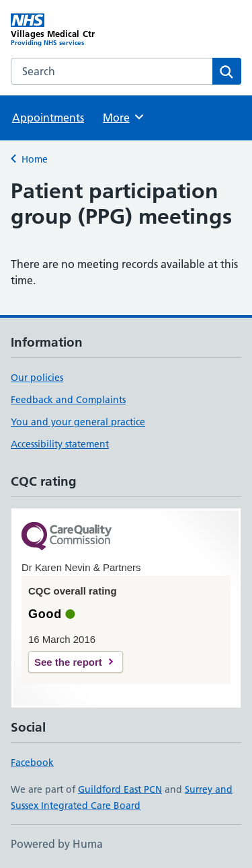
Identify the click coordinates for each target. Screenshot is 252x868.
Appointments (48, 118)
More (124, 117)
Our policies (37, 378)
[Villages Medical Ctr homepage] (69, 30)
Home (35, 159)
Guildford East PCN (120, 789)
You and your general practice (78, 422)
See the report (68, 662)
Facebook (32, 763)
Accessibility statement (60, 444)
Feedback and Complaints (68, 400)
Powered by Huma (57, 844)
